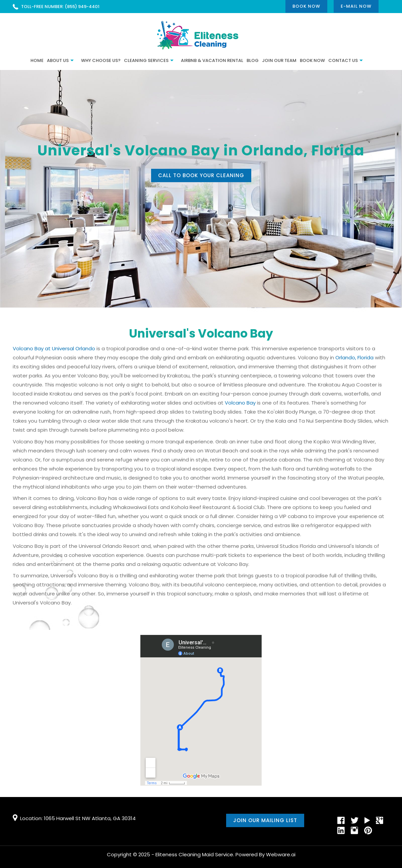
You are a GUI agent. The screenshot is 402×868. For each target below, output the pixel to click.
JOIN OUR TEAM (279, 60)
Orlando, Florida (354, 357)
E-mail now (356, 6)
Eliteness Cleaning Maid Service (194, 854)
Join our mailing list (265, 820)
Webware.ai (281, 854)
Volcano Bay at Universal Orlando (54, 348)
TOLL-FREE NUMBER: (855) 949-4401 (60, 7)
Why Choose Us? (101, 60)
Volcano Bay (240, 403)
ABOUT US (58, 60)
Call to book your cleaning (201, 175)
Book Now (306, 6)
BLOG (253, 60)
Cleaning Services (146, 60)
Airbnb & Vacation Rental (212, 60)
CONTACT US (343, 60)
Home (37, 60)
